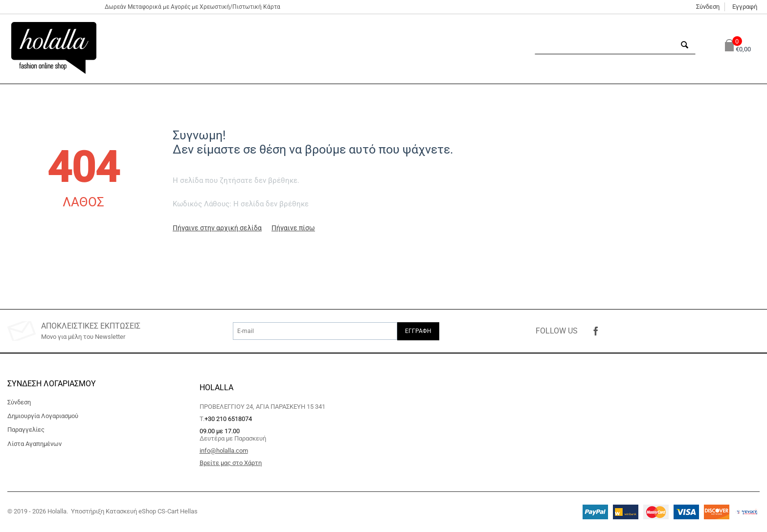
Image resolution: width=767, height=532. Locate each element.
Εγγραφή (745, 7)
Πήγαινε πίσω (293, 228)
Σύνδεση (708, 7)
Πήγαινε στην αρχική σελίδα (217, 228)
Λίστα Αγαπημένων (34, 444)
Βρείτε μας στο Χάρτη (231, 463)
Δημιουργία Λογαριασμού (43, 416)
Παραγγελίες (26, 430)
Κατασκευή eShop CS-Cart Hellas (152, 511)
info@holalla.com (224, 451)
